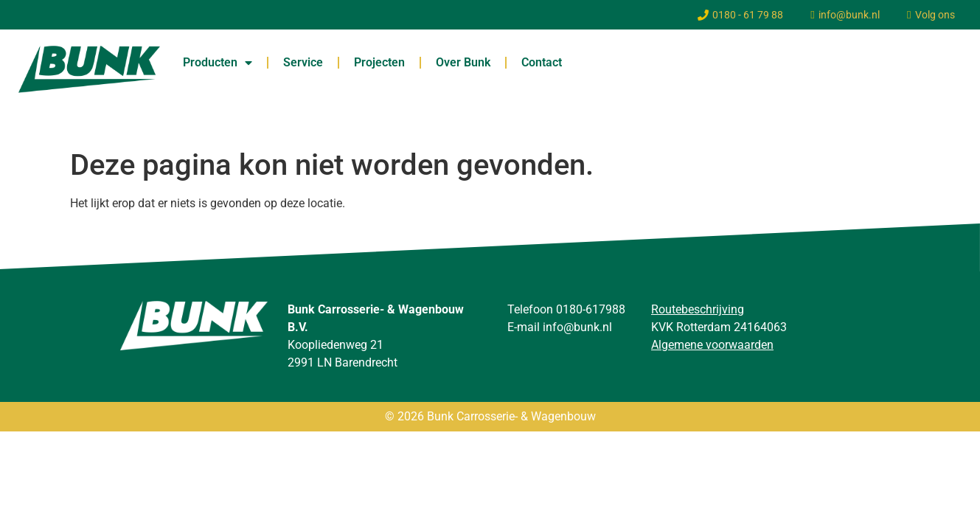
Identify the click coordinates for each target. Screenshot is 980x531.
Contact (542, 62)
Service (303, 62)
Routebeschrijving (698, 309)
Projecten (379, 62)
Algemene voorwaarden (712, 345)
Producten (218, 63)
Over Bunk (463, 62)
